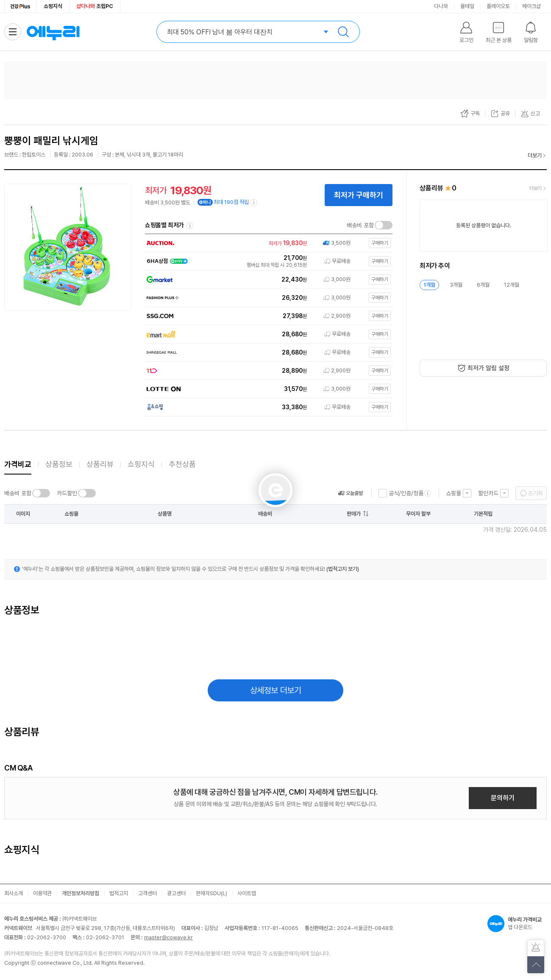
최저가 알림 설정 (488, 368)
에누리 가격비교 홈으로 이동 (53, 32)
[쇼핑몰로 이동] (267, 243)
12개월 (512, 285)
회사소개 (14, 893)
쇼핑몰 (454, 493)
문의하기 (503, 798)
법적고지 (119, 893)
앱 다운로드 (517, 924)
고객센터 (147, 893)
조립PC (95, 6)
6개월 (483, 285)
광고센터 (176, 893)
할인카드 (488, 493)
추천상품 (182, 464)
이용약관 (42, 893)
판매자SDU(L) (211, 893)
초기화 (535, 493)
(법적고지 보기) (343, 569)
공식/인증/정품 (406, 493)
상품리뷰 (100, 464)
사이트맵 (247, 893)
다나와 (441, 6)
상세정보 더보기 (276, 690)
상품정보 (59, 464)
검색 (343, 32)
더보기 (535, 155)
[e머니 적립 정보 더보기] (254, 202)
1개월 (429, 285)
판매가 (354, 514)
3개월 (456, 285)
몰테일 (467, 6)
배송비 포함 (360, 225)
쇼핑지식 (53, 6)
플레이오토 (498, 6)
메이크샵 (532, 6)
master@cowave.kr (168, 937)
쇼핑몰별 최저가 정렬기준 (190, 226)
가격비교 (18, 464)
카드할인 (67, 493)
